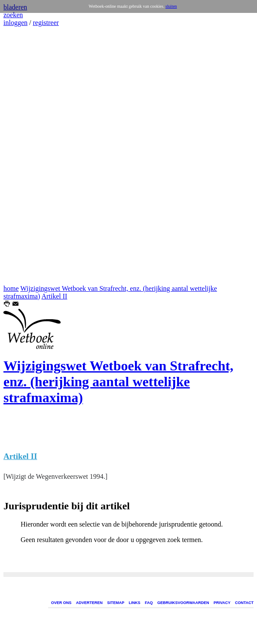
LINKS (135, 603)
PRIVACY (222, 603)
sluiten (171, 6)
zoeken (13, 15)
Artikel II (54, 296)
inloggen (15, 23)
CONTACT (244, 603)
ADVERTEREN (89, 603)
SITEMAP (116, 603)
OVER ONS (61, 603)
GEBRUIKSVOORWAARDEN (183, 603)
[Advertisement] (29, 156)
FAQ (149, 603)
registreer (46, 23)
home (11, 288)
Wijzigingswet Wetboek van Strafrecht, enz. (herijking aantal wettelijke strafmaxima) (118, 382)
